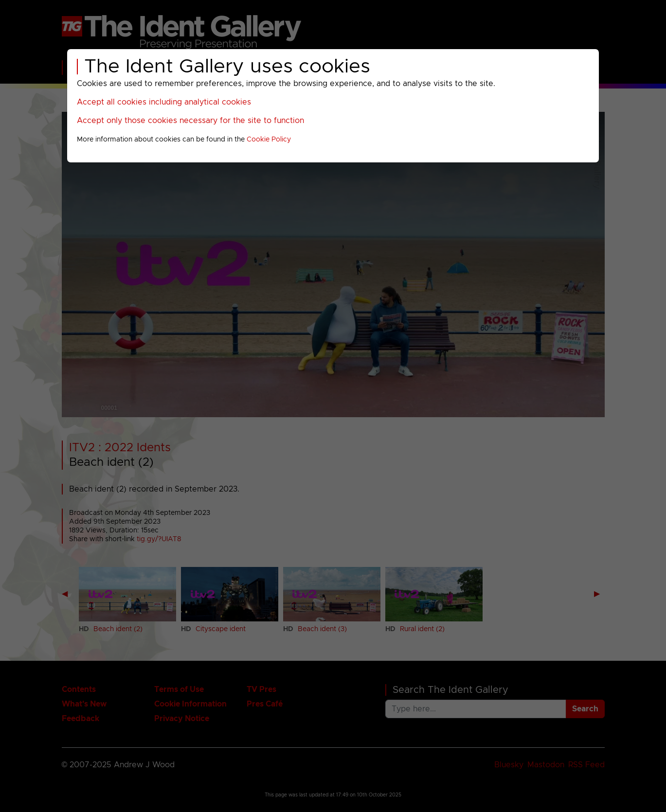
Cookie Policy (269, 140)
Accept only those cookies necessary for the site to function (190, 121)
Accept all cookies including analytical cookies (164, 102)
